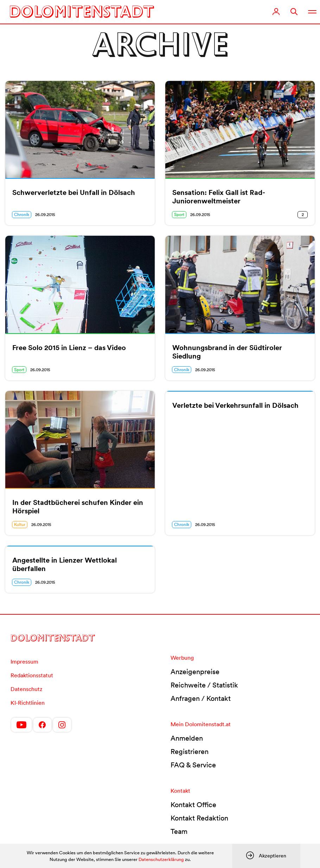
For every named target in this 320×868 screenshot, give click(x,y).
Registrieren (190, 752)
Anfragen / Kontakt (201, 698)
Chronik (22, 214)
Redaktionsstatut (32, 675)
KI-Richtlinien (28, 703)
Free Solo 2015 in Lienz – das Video (69, 348)
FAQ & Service (193, 765)
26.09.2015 (45, 214)
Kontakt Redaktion (199, 818)
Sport (179, 214)
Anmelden (187, 738)
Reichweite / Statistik (204, 685)
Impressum (24, 661)
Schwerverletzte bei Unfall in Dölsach (74, 192)
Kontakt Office (193, 805)
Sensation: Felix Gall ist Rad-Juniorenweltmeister (219, 197)
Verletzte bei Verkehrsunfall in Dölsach (235, 405)
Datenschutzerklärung (161, 859)
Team (179, 831)
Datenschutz (26, 689)
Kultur (20, 524)
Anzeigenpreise (195, 672)
